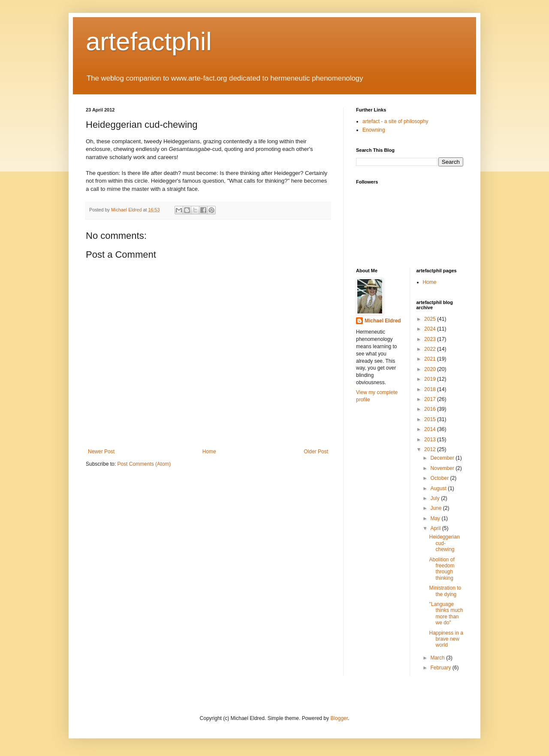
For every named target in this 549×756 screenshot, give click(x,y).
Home (209, 452)
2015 (431, 419)
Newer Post (101, 452)
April (436, 528)
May (436, 518)
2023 (431, 339)
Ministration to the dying (445, 591)
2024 (431, 329)
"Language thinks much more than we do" (446, 613)
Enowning (374, 130)
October (440, 478)
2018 (431, 389)
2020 (431, 369)
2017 (431, 399)
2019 (431, 379)
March (438, 658)
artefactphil (149, 41)
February (441, 668)
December (443, 458)
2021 (431, 359)
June (436, 508)
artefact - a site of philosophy (395, 121)
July (436, 498)
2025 (431, 319)
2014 (431, 429)
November (443, 468)
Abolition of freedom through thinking (442, 569)
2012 (431, 449)
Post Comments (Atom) (144, 464)
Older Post (316, 452)
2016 (431, 409)
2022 (431, 349)
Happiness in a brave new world (446, 639)
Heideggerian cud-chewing (444, 543)
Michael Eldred (383, 321)
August (439, 488)
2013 (431, 440)
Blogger (339, 718)
